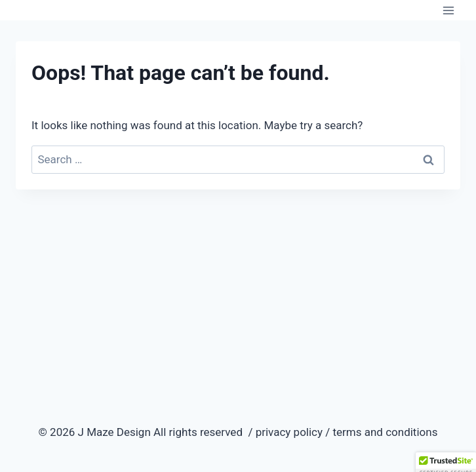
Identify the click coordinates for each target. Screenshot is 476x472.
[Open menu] (448, 10)
